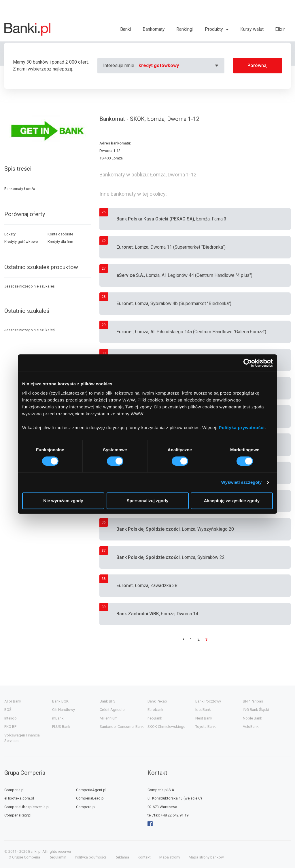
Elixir (280, 29)
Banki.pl (35, 851)
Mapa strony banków (206, 857)
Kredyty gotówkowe (21, 242)
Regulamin (57, 857)
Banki (126, 29)
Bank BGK (60, 701)
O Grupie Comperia (24, 857)
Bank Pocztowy (208, 701)
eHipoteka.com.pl (19, 798)
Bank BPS (108, 701)
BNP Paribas (253, 701)
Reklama (122, 857)
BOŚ (8, 710)
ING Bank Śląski (256, 710)
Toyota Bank (206, 727)
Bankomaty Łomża (20, 189)
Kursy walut (252, 29)
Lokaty (10, 234)
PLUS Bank (61, 727)
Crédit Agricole (112, 710)
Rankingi (185, 29)
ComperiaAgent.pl (91, 790)
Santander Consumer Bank (122, 727)
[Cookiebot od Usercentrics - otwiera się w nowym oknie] (248, 363)
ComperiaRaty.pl (18, 815)
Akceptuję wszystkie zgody (232, 501)
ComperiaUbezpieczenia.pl (27, 807)
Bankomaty (154, 29)
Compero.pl (86, 807)
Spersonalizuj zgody (147, 501)
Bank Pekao (157, 701)
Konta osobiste (60, 234)
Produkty (214, 29)
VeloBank (251, 727)
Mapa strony (170, 857)
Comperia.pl (14, 790)
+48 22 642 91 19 (175, 815)
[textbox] (179, 66)
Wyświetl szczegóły (242, 482)
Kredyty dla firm (60, 242)
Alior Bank (13, 701)
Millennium (109, 718)
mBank (58, 718)
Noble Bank (253, 718)
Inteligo (11, 718)
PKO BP (10, 727)
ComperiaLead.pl (90, 798)
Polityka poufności (90, 857)
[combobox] (179, 66)
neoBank (155, 718)
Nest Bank (204, 718)
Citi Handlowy (64, 710)
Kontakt (144, 857)
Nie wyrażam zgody (63, 501)
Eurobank (155, 710)
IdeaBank (203, 710)
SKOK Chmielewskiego (167, 727)
